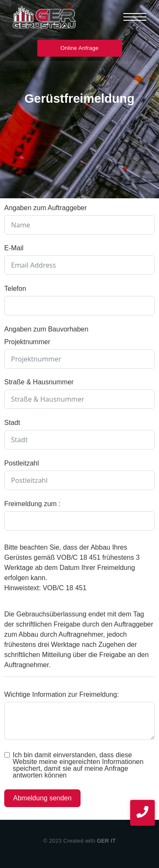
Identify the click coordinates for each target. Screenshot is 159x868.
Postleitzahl (22, 463)
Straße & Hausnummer (39, 382)
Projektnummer (27, 342)
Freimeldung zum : (32, 504)
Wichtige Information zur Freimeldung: (61, 694)
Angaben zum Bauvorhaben (46, 329)
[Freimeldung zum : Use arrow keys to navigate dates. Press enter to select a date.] (79, 521)
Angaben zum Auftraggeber (46, 208)
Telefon (15, 289)
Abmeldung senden (42, 798)
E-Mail (14, 248)
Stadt (12, 423)
